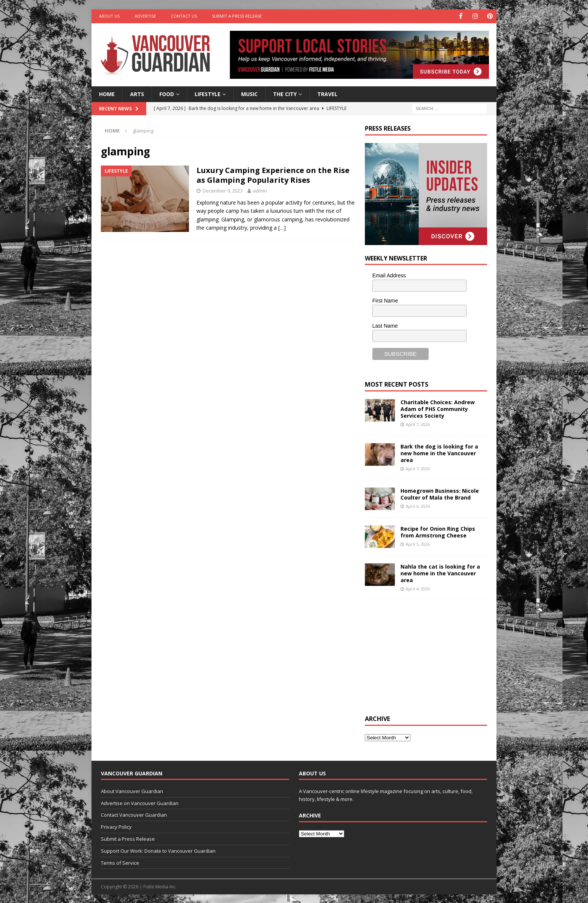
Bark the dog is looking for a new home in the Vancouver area (439, 452)
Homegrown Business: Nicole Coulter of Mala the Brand (440, 493)
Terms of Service (120, 862)
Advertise (145, 16)
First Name (385, 300)
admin (260, 190)
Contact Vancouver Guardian (134, 814)
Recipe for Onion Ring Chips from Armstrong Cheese (438, 531)
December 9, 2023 (223, 190)
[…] (282, 227)
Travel (327, 93)
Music (249, 93)
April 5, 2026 (418, 544)
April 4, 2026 (418, 588)
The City (285, 93)
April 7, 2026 (418, 424)
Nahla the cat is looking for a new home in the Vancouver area (440, 573)
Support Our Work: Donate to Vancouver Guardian (158, 850)
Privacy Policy (116, 826)
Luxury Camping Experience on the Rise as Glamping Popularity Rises (273, 175)
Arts (137, 93)
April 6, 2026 (418, 506)
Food (167, 93)
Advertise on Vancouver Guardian (140, 802)
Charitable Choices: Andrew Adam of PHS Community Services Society (438, 408)
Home (107, 93)
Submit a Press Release (237, 16)
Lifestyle (208, 93)
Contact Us (184, 16)
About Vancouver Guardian (132, 790)
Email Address (389, 275)
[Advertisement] (421, 656)
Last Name (385, 325)
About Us (109, 16)
